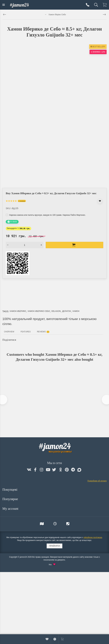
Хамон (76, 311)
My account (11, 509)
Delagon (56, 311)
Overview (9, 332)
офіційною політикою (93, 537)
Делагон (67, 311)
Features (26, 332)
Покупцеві (10, 490)
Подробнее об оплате (97, 481)
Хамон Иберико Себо (39, 311)
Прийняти (55, 546)
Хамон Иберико (18, 311)
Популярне (11, 499)
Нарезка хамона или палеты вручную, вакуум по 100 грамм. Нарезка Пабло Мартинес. (46, 215)
